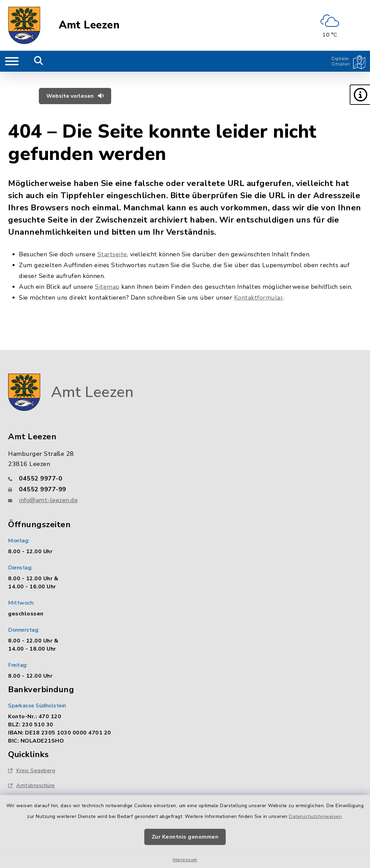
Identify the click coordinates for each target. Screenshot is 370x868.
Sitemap (107, 287)
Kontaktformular (259, 298)
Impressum (185, 860)
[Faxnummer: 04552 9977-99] (185, 489)
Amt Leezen (89, 25)
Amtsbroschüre (32, 785)
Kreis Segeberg (32, 771)
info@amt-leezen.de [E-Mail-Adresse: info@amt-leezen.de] (48, 500)
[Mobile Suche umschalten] (39, 61)
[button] (360, 95)
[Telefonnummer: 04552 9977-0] (185, 478)
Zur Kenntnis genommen (185, 837)
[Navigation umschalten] (12, 61)
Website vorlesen (75, 96)
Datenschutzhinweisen (315, 816)
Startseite (112, 254)
